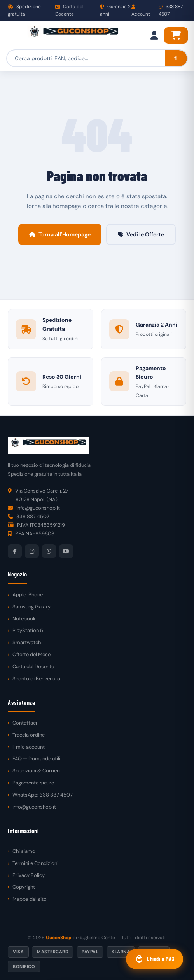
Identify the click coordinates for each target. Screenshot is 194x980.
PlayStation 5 (28, 630)
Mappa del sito (30, 899)
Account (141, 11)
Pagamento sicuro (33, 783)
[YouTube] (66, 551)
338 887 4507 (171, 10)
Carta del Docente (69, 10)
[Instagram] (32, 551)
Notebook (24, 619)
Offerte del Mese (31, 654)
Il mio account (29, 747)
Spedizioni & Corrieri (36, 771)
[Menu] (14, 35)
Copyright (24, 887)
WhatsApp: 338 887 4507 (43, 795)
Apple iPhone (28, 595)
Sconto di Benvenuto (36, 679)
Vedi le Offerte (141, 234)
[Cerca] (176, 58)
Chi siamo (24, 851)
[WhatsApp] (49, 551)
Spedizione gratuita (24, 10)
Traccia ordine (29, 735)
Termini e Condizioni (35, 863)
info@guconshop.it (34, 807)
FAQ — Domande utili (36, 759)
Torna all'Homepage (60, 234)
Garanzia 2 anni (115, 10)
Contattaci (25, 723)
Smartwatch (27, 642)
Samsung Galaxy (31, 607)
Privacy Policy (29, 875)
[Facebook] (15, 551)
